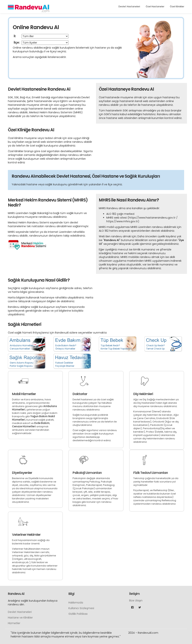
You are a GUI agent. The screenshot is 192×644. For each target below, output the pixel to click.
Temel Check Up (155, 349)
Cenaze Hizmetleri (20, 349)
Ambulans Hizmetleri (21, 345)
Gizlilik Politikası (78, 614)
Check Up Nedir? (156, 345)
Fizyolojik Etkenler (65, 366)
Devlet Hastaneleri (129, 6)
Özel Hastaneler (155, 6)
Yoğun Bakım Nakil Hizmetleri (33, 418)
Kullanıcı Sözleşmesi (81, 608)
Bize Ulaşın (136, 600)
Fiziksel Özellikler (64, 363)
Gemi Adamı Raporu (22, 363)
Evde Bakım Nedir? (66, 345)
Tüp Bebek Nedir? (110, 345)
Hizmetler (14, 623)
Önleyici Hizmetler (65, 349)
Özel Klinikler (177, 6)
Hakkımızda (76, 603)
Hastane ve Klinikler (20, 618)
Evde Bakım (42, 423)
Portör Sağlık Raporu (21, 366)
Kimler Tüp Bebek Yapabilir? (116, 349)
